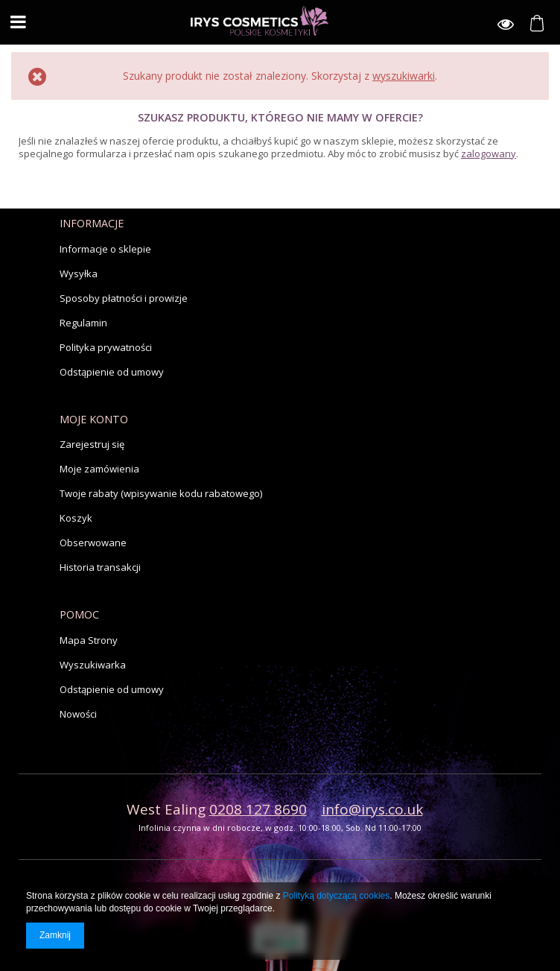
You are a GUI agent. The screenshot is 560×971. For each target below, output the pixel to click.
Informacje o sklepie (105, 249)
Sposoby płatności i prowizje (124, 298)
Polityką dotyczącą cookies (336, 896)
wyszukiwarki (404, 76)
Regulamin (83, 323)
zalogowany (489, 154)
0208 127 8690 (258, 809)
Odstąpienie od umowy (112, 372)
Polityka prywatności (106, 347)
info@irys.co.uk (372, 809)
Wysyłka (79, 273)
